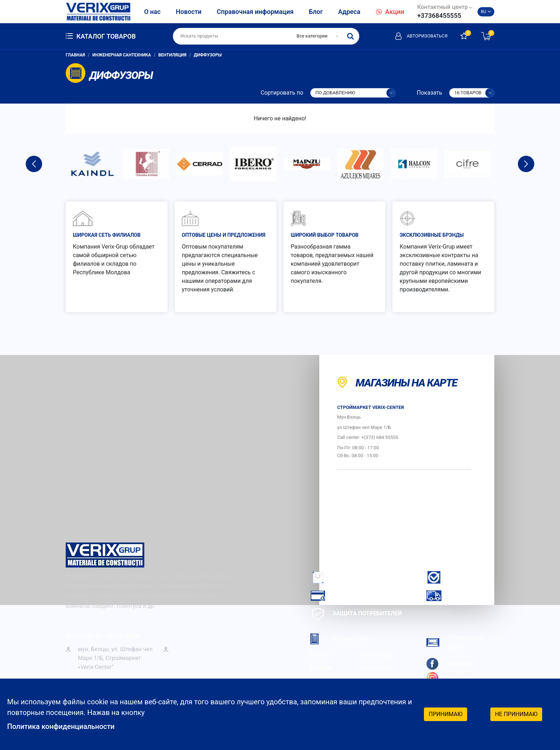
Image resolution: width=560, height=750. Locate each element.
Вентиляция (172, 55)
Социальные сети (454, 642)
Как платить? (342, 596)
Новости (189, 12)
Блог (316, 12)
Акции (390, 12)
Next (526, 164)
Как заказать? (344, 577)
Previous (34, 164)
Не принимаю (516, 714)
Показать (429, 93)
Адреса (349, 12)
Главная (75, 55)
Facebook (449, 664)
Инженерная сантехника (122, 55)
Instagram (449, 678)
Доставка (452, 596)
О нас (152, 12)
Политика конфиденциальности (61, 727)
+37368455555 (439, 16)
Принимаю (446, 714)
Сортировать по (282, 93)
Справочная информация (255, 12)
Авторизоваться (421, 36)
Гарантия (452, 577)
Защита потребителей (356, 614)
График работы (342, 639)
